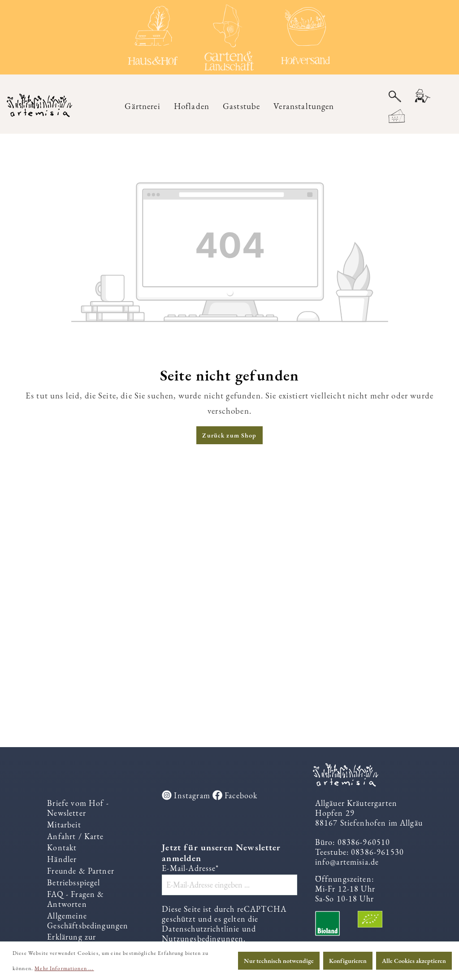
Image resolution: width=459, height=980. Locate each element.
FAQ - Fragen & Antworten (76, 899)
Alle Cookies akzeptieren (414, 961)
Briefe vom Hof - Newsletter (78, 808)
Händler (62, 860)
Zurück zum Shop (229, 436)
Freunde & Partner (81, 871)
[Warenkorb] (397, 117)
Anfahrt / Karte (75, 837)
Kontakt (62, 848)
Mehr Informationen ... (64, 968)
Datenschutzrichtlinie (201, 929)
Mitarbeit (64, 825)
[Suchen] (395, 96)
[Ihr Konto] (422, 97)
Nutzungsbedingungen (203, 939)
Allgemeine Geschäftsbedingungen (88, 921)
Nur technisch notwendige (279, 961)
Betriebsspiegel (74, 883)
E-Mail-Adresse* (190, 869)
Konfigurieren (348, 961)
